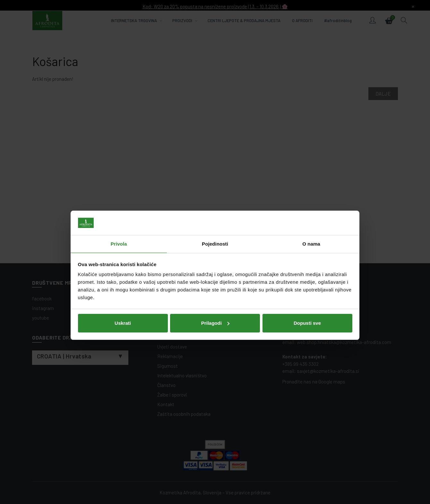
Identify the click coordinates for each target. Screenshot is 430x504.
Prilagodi (215, 300)
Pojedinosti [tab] (215, 221)
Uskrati (123, 300)
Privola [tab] (119, 221)
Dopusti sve (307, 300)
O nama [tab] (311, 221)
